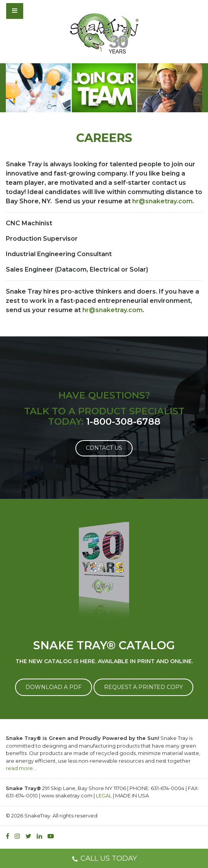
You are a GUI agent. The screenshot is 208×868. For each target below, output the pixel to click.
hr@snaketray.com (162, 201)
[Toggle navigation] (36, 11)
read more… (21, 768)
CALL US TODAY (104, 859)
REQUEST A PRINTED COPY (143, 687)
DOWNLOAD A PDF (54, 687)
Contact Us (104, 448)
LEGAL (104, 795)
